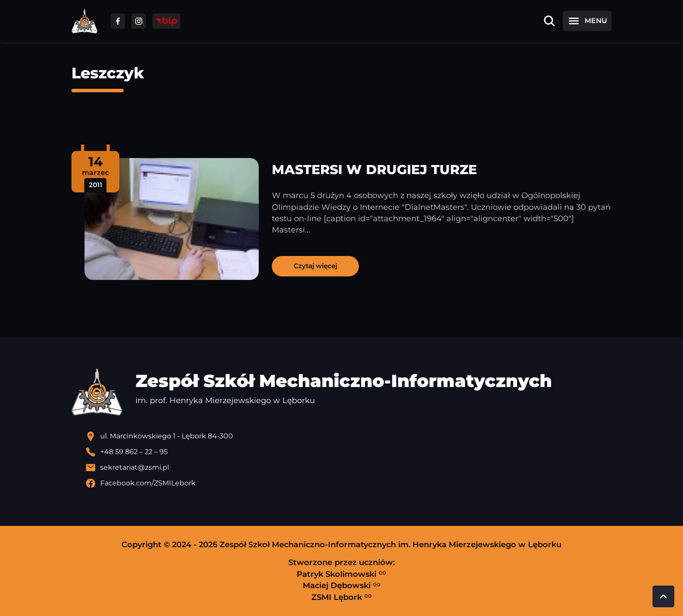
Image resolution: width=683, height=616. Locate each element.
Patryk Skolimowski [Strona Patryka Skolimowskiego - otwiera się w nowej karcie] (341, 574)
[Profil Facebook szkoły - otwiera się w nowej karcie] (348, 483)
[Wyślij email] (348, 468)
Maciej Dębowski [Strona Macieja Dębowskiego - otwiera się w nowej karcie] (342, 586)
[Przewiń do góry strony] (663, 596)
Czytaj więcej (315, 266)
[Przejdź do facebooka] (118, 21)
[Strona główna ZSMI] (85, 21)
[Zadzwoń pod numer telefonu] (348, 452)
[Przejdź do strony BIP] (166, 21)
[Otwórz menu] (587, 21)
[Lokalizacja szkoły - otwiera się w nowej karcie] (348, 436)
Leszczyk (108, 73)
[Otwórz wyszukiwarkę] (549, 21)
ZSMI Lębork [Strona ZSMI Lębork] (342, 597)
